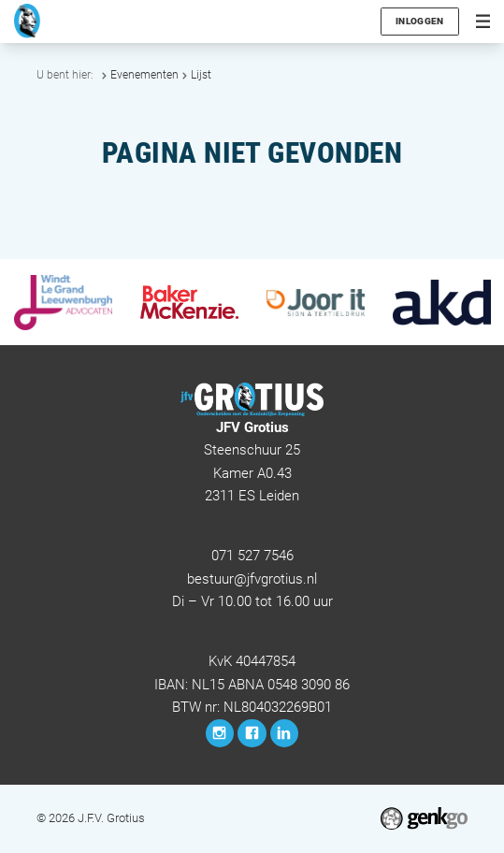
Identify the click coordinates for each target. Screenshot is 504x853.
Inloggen (419, 21)
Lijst (201, 75)
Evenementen (144, 75)
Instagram (220, 734)
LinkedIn (285, 734)
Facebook (252, 734)
